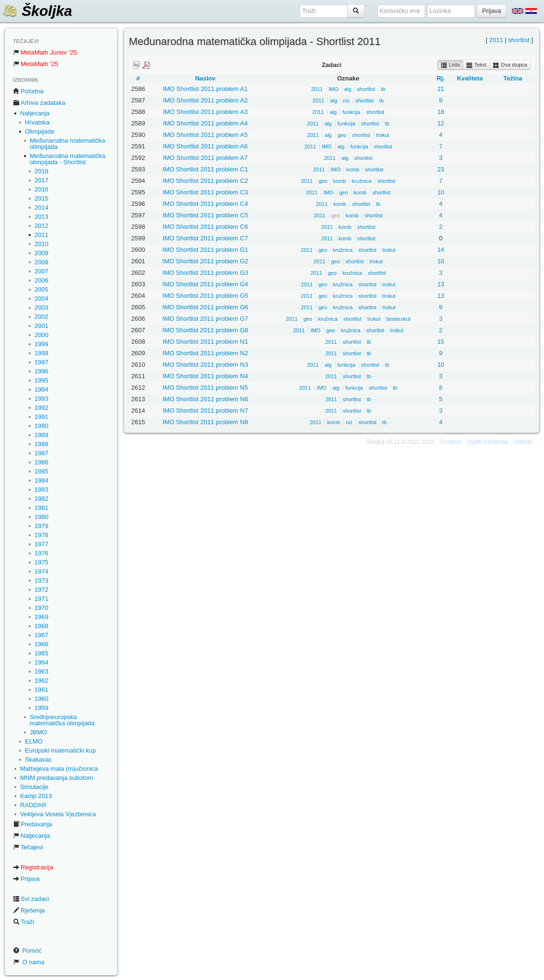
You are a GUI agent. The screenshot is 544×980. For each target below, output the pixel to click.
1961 (41, 690)
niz (346, 101)
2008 (41, 262)
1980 (41, 517)
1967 (41, 635)
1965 (41, 653)
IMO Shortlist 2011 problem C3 (205, 192)
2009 (41, 253)
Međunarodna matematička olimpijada (68, 144)
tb (383, 89)
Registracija (33, 867)
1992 (41, 408)
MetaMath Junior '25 (45, 52)
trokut (383, 135)
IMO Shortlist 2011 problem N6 (205, 399)
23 (441, 169)
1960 (41, 699)
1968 (41, 626)
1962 (41, 681)
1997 (41, 362)
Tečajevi (28, 847)
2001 (41, 326)
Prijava (26, 879)
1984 (41, 480)
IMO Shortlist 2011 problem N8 (205, 422)
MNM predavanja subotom (57, 778)
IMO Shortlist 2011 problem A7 (205, 158)
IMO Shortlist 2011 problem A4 (205, 123)
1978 (41, 535)
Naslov (205, 78)
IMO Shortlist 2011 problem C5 (205, 215)
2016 (41, 189)
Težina (513, 78)
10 (441, 192)
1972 (41, 590)
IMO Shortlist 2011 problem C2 (205, 181)
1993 (41, 399)
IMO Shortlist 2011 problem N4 (205, 376)
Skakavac (38, 760)
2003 (41, 308)
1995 (41, 380)
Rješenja (29, 910)
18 (441, 112)
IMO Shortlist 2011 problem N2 (205, 353)
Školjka (37, 11)
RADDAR (33, 805)
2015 (41, 198)
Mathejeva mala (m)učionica (59, 769)
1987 (41, 453)
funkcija (351, 112)
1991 (41, 417)
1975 (41, 562)
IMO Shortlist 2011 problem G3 (205, 273)
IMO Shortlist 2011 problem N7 (205, 411)
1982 (41, 499)
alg (348, 89)
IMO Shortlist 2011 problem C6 (205, 227)
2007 (41, 271)
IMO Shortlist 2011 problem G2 (205, 261)
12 (441, 123)
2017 (41, 180)
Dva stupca (510, 65)
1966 (41, 644)
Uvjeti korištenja (488, 442)
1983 (41, 490)
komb (353, 169)
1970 (41, 608)
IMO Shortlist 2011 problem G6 (205, 307)
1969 (41, 617)
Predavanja (33, 824)
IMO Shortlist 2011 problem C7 (205, 238)
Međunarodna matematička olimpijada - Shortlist (68, 159)
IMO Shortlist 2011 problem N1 (205, 342)
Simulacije (34, 787)
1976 (41, 553)
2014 (41, 208)
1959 (41, 708)
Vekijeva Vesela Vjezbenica (58, 814)
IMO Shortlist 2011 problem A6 (205, 146)
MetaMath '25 (35, 64)
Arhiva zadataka (39, 103)
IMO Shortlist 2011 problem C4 (205, 204)
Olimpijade (40, 131)
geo (342, 135)
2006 (41, 280)
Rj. (441, 78)
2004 (41, 299)
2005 (41, 289)
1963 (41, 671)
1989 (41, 435)
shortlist (519, 40)
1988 (41, 444)
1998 (41, 353)
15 (441, 342)
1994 (41, 389)
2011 (41, 235)
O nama (29, 962)
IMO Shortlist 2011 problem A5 (205, 135)
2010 (41, 244)
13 (441, 284)
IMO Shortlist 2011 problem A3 (205, 112)
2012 (41, 226)
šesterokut (399, 319)
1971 (41, 599)
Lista (450, 65)
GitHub (523, 442)
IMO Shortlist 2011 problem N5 (205, 388)
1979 (41, 526)
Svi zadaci (31, 899)
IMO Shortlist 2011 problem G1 (205, 250)
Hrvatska (37, 122)
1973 (41, 580)
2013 (41, 217)
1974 (41, 571)
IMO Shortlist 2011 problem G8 (205, 330)
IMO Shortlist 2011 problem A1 (205, 89)
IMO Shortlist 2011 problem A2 (205, 100)
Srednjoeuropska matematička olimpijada (62, 720)
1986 (41, 462)
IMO (334, 89)
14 (441, 250)
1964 (41, 662)
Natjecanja (35, 113)
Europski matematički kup (60, 750)
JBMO (38, 732)
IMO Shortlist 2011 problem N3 (205, 365)
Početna (28, 91)
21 (441, 89)
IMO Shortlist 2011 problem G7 (205, 319)
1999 (41, 344)
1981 (41, 508)
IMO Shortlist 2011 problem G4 (205, 284)
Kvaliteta (470, 78)
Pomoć (27, 951)
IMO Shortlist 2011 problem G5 (205, 296)
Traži (23, 922)
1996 (41, 371)
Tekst (476, 65)
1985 (41, 471)
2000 (41, 335)
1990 (41, 426)
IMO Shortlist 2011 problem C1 (205, 169)
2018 (41, 171)
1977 (41, 544)
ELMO (34, 741)
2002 (41, 317)
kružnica (362, 181)
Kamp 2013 (36, 796)
